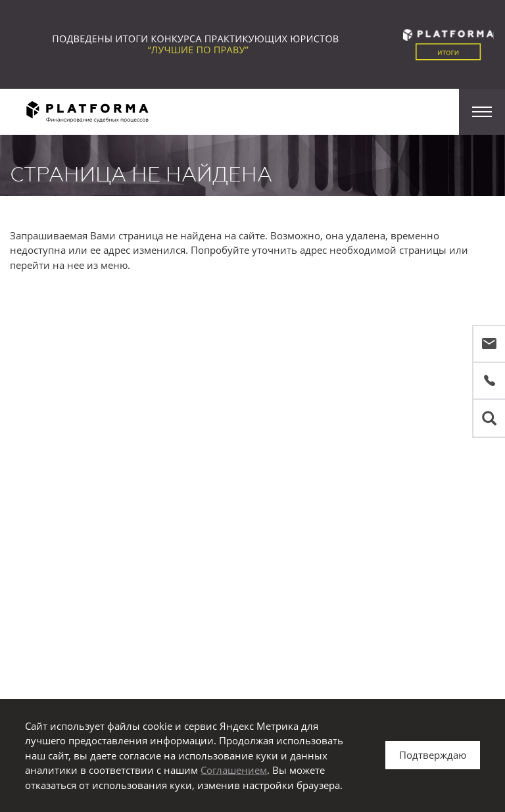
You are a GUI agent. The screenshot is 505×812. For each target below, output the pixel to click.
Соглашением (234, 770)
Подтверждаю (433, 755)
